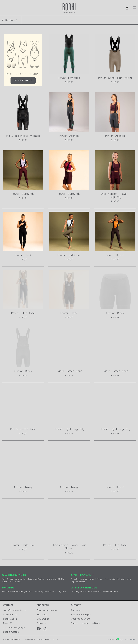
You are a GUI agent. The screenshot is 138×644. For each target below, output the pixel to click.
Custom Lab (43, 619)
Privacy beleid (43, 639)
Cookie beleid (29, 639)
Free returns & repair (81, 615)
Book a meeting (11, 632)
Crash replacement (80, 619)
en (57, 639)
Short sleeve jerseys (47, 610)
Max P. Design (129, 639)
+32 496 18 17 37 (11, 615)
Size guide (76, 610)
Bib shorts (42, 615)
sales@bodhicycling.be (15, 610)
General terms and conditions (85, 623)
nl (53, 639)
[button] (127, 8)
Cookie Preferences (12, 639)
